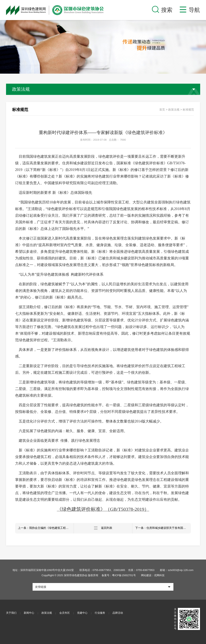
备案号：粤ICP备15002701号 (119, 575)
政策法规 (174, 110)
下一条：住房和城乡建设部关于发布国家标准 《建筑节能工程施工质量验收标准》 (163, 528)
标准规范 (188, 110)
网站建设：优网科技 (153, 575)
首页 (162, 110)
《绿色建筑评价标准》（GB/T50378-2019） (103, 509)
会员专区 (66, 613)
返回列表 (103, 528)
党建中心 (84, 613)
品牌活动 (120, 613)
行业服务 (102, 613)
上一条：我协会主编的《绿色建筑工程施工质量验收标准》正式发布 (46, 528)
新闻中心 (29, 613)
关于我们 (11, 613)
